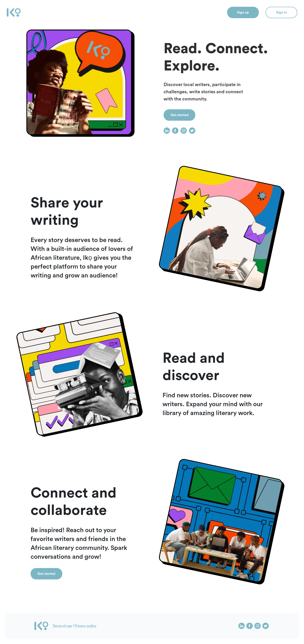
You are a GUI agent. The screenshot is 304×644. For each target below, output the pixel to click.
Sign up (243, 12)
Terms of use (62, 626)
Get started (180, 115)
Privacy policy (85, 626)
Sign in (281, 12)
